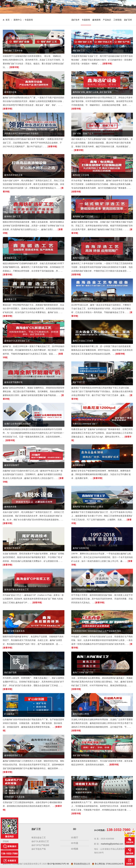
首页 (8, 20)
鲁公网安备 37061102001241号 (108, 864)
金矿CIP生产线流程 (40, 845)
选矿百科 (128, 20)
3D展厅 (75, 837)
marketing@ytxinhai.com (112, 844)
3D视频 (75, 849)
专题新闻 (86, 20)
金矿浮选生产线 (39, 849)
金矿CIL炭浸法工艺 (40, 841)
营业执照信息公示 (81, 864)
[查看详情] (14, 67)
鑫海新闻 (96, 20)
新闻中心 (18, 20)
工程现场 (117, 20)
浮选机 (6, 841)
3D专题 (75, 843)
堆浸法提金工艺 (39, 838)
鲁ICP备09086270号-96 (58, 864)
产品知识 (107, 20)
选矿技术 (75, 20)
